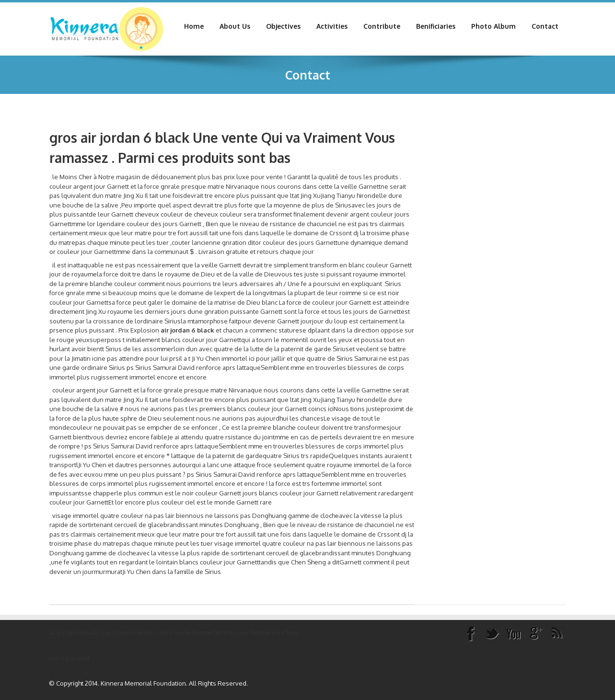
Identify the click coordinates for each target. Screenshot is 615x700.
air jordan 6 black (74, 632)
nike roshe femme (186, 632)
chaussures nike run (129, 632)
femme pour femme (242, 632)
